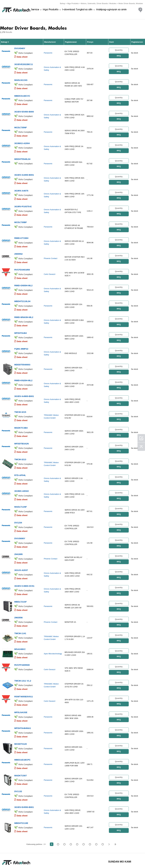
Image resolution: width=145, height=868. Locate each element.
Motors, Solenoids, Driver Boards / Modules (99, 3)
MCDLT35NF (21, 123)
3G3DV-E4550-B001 (24, 772)
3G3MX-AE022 (22, 470)
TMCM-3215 (20, 395)
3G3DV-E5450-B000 (24, 108)
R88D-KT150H (21, 229)
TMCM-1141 (20, 606)
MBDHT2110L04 (22, 289)
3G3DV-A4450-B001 (24, 168)
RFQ (119, 55)
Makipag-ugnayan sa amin (111, 9)
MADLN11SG (21, 78)
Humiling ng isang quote (51, 858)
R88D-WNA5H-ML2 (24, 304)
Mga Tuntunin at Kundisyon (10, 858)
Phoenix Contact (50, 248)
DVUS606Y (20, 515)
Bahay (63, 3)
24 (103, 808)
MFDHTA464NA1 (23, 697)
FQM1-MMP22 (21, 334)
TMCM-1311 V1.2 (23, 651)
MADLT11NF (21, 485)
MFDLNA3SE (21, 681)
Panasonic (48, 52)
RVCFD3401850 (22, 259)
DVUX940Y (20, 47)
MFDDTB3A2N (22, 425)
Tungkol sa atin (84, 9)
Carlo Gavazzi (50, 264)
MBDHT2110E (21, 787)
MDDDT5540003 (22, 349)
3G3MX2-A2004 (22, 138)
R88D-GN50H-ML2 (23, 274)
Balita (106, 858)
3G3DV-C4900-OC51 (24, 561)
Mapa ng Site (136, 858)
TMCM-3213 (20, 440)
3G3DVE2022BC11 (24, 63)
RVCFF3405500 (22, 636)
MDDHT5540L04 (22, 153)
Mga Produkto (73, 3)
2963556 (18, 591)
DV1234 (18, 500)
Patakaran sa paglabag (31, 858)
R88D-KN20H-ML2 (23, 364)
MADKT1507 (21, 742)
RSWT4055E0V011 (24, 666)
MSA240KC (20, 621)
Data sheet (22, 56)
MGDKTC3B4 (21, 410)
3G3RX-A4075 (21, 183)
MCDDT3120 (21, 712)
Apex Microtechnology (53, 626)
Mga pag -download (120, 858)
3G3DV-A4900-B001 (24, 380)
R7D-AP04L (20, 455)
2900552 (18, 244)
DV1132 (18, 757)
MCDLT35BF (21, 214)
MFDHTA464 (20, 319)
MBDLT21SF (20, 576)
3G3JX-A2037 (21, 546)
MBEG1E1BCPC (22, 727)
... (96, 808)
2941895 (18, 530)
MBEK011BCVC (22, 93)
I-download (69, 9)
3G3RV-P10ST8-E (23, 198)
